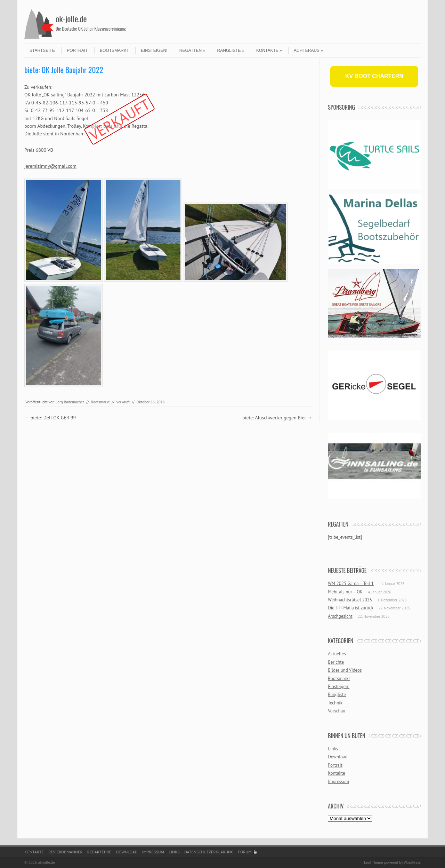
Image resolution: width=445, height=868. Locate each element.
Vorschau (337, 711)
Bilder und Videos (345, 670)
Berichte (336, 662)
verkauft (123, 402)
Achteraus (308, 50)
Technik (335, 703)
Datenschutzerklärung (209, 852)
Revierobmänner (65, 852)
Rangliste (231, 50)
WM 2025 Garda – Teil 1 (351, 583)
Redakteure (99, 852)
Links (333, 749)
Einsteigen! (154, 50)
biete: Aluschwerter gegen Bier (277, 418)
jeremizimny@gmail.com (50, 166)
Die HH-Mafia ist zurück (350, 608)
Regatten (192, 50)
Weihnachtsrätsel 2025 (350, 600)
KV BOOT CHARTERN (374, 76)
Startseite (42, 50)
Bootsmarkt (114, 50)
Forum (245, 852)
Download (338, 757)
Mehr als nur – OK (345, 592)
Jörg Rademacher (70, 402)
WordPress (412, 862)
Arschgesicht (340, 616)
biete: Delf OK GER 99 (50, 418)
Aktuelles (337, 654)
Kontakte (269, 50)
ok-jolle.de (71, 18)
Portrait (77, 50)
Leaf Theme (373, 862)
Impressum (338, 782)
